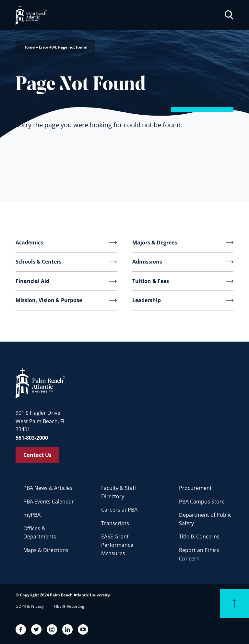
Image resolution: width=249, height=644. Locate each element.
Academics (29, 243)
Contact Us (37, 455)
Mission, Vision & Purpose (49, 300)
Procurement (195, 488)
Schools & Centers (39, 262)
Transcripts (115, 523)
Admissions (147, 262)
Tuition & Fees (151, 281)
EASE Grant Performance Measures (117, 545)
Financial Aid (32, 281)
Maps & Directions (46, 550)
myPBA (32, 515)
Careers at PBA (119, 510)
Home (29, 47)
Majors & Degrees (155, 243)
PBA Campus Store (202, 502)
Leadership (147, 300)
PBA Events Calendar (49, 502)
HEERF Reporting (69, 606)
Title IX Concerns (199, 537)
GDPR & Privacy (30, 606)
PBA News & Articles (48, 488)
